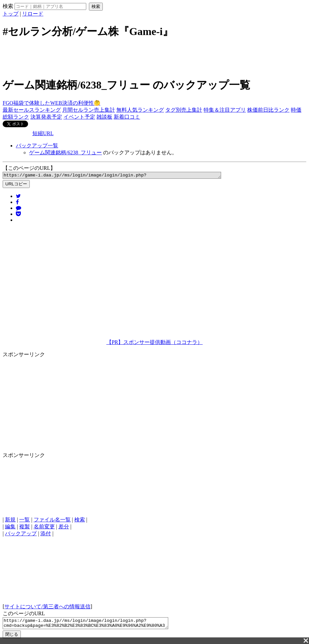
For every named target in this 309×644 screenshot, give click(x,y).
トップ (11, 14)
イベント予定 (79, 117)
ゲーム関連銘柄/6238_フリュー (65, 152)
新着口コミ (127, 117)
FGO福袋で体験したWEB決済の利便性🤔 (52, 103)
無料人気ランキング (140, 110)
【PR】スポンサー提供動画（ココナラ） (155, 343)
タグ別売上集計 (184, 110)
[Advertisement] (155, 57)
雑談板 (104, 117)
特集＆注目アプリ (225, 110)
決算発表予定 (46, 117)
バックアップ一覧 (37, 146)
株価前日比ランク (268, 110)
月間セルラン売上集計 (89, 110)
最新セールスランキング (32, 110)
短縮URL (43, 133)
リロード (33, 14)
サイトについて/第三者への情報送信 (47, 607)
